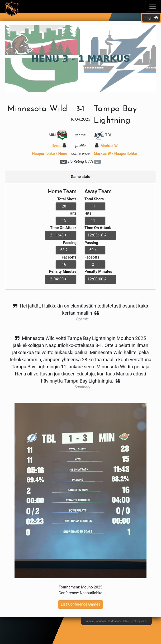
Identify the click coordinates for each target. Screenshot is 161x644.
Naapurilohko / (50, 154)
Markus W (106, 146)
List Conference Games (80, 604)
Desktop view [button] (139, 621)
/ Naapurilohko (115, 154)
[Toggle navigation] (153, 6)
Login (151, 18)
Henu (59, 146)
